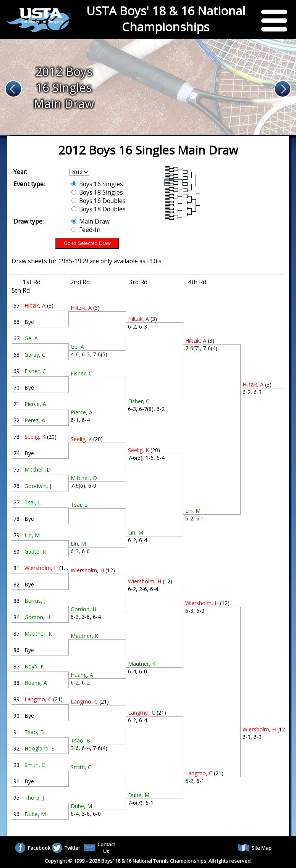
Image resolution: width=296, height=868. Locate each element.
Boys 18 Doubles (99, 209)
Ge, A (31, 338)
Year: (20, 172)
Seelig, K (35, 437)
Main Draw (91, 221)
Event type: (29, 184)
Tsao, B (34, 732)
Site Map (255, 848)
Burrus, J (35, 601)
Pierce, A (35, 404)
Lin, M (32, 535)
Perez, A (35, 420)
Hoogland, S (40, 748)
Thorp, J (34, 798)
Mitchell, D (38, 469)
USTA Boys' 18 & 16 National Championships (166, 19)
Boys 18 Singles (97, 192)
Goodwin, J (38, 486)
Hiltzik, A (35, 305)
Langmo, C (38, 699)
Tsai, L (33, 502)
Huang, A (36, 683)
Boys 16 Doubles (99, 201)
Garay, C (35, 355)
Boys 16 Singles (97, 184)
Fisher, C (35, 371)
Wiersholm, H (41, 568)
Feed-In (86, 230)
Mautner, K (38, 634)
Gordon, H (37, 617)
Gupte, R (35, 552)
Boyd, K (34, 666)
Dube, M (35, 814)
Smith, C (35, 765)
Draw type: (28, 221)
